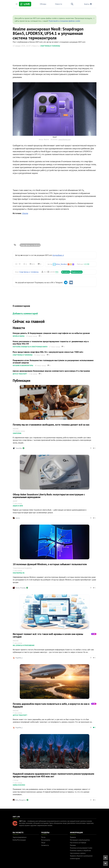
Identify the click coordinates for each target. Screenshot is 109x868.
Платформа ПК (19, 573)
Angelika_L (19, 658)
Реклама (73, 845)
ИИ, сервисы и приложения (24, 645)
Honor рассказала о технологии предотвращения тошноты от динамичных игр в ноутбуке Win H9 (51, 343)
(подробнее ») (58, 255)
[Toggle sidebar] (17, 4)
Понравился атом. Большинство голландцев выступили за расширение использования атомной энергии (53, 361)
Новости (59, 4)
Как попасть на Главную (78, 843)
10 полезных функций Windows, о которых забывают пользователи (50, 564)
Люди (43, 843)
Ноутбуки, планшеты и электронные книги (30, 347)
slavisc (18, 518)
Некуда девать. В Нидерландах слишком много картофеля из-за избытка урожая (51, 333)
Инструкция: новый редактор (80, 840)
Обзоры (43, 4)
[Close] (94, 18)
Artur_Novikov (62, 264)
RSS (57, 272)
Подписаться (77, 272)
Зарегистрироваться (20, 837)
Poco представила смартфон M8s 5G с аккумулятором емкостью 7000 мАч (48, 352)
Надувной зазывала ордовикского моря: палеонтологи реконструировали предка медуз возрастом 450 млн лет (53, 775)
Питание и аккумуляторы (23, 366)
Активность (45, 845)
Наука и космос (19, 785)
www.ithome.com (64, 139)
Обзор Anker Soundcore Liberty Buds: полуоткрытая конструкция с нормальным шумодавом (49, 496)
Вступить (66, 272)
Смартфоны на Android (30, 245)
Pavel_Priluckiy (20, 588)
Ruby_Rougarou (21, 800)
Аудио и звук (18, 506)
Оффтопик (17, 433)
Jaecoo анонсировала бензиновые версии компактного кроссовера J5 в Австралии (51, 371)
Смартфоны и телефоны (50, 46)
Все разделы (46, 840)
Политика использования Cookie (81, 848)
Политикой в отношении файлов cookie (64, 21)
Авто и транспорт (20, 374)
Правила (73, 837)
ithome (25, 213)
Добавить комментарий (25, 313)
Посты (43, 837)
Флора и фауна (19, 336)
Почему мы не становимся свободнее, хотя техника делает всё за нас (51, 425)
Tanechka (19, 448)
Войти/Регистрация (19, 840)
